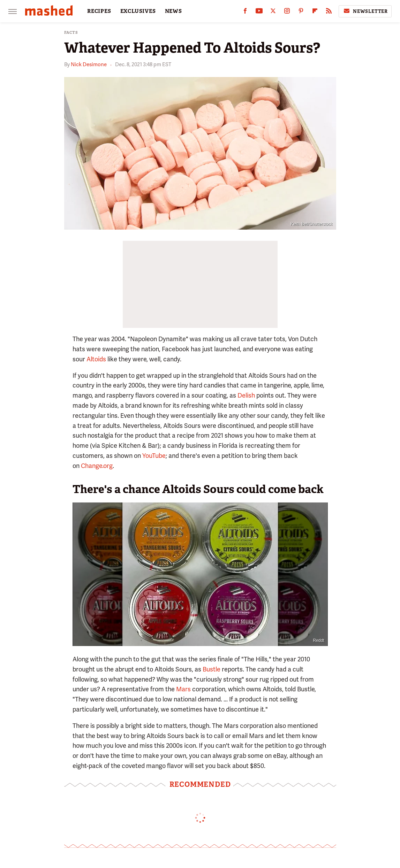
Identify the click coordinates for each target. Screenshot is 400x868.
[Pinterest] (301, 12)
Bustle (212, 669)
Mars (183, 689)
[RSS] (329, 12)
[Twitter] (273, 12)
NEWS (173, 11)
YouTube (154, 456)
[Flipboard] (315, 12)
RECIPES (99, 11)
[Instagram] (287, 12)
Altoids (96, 359)
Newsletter (365, 11)
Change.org (97, 466)
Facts (71, 33)
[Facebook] (245, 12)
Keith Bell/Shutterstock (312, 224)
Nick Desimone (89, 64)
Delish (246, 395)
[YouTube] (259, 12)
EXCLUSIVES (138, 11)
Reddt (318, 640)
